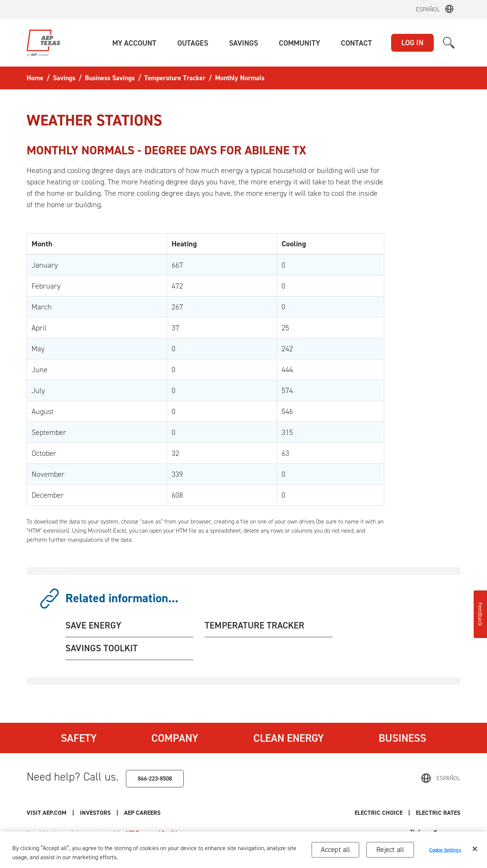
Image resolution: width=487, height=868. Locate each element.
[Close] (475, 851)
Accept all (336, 851)
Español (428, 9)
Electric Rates (438, 813)
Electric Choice (379, 813)
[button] (134, 43)
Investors (95, 813)
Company (175, 738)
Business (402, 738)
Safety (79, 738)
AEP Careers (142, 813)
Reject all (390, 851)
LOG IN (412, 43)
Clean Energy (289, 738)
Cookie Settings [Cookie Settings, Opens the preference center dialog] (445, 851)
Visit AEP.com (47, 813)
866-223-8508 (155, 778)
